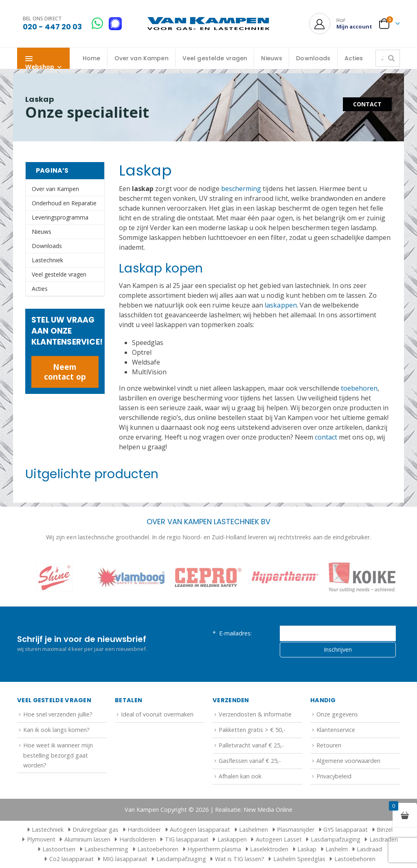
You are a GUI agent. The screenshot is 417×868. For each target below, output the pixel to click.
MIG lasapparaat (125, 859)
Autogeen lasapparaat (200, 830)
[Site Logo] (208, 24)
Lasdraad (369, 849)
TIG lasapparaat (187, 839)
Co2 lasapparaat (71, 859)
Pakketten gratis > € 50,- (252, 730)
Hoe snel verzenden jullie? (58, 714)
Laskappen (232, 839)
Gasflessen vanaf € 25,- (250, 761)
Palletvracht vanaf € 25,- (251, 745)
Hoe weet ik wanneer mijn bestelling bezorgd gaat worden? (58, 755)
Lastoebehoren (158, 849)
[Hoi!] (341, 24)
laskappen (281, 305)
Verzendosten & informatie (255, 714)
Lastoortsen (59, 849)
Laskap (307, 849)
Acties (354, 58)
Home (92, 58)
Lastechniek (47, 260)
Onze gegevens (337, 714)
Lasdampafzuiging (336, 839)
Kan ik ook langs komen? (56, 730)
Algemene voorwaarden (348, 761)
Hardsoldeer (144, 830)
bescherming (241, 189)
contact (326, 437)
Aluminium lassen (87, 839)
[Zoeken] (391, 58)
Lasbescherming (106, 849)
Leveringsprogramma (60, 217)
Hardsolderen (138, 839)
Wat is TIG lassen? (240, 859)
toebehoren (359, 388)
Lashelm (337, 849)
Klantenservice (336, 730)
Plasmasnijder (296, 830)
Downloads (313, 58)
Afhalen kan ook (240, 776)
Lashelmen (253, 830)
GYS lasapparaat (346, 830)
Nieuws (272, 58)
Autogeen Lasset (279, 839)
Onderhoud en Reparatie (64, 203)
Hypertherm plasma (214, 849)
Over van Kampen (142, 58)
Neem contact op (65, 372)
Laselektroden (269, 849)
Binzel (385, 830)
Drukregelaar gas (95, 830)
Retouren (329, 745)
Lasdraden (384, 839)
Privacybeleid (334, 776)
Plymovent (41, 839)
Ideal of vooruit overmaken (157, 714)
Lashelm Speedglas (299, 859)
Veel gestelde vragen (215, 58)
